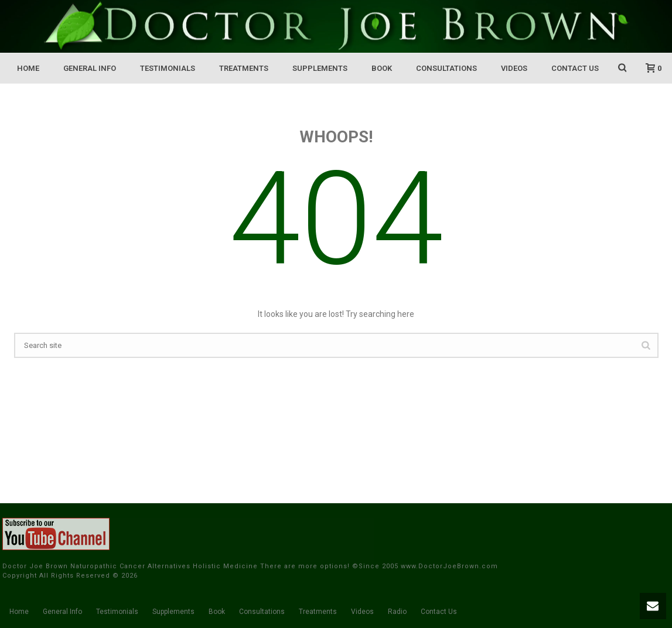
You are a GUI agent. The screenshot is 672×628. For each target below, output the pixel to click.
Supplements (320, 68)
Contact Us (575, 68)
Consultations (446, 68)
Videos (514, 68)
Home (28, 68)
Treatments (244, 68)
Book (382, 68)
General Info (90, 68)
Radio (397, 612)
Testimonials (168, 68)
